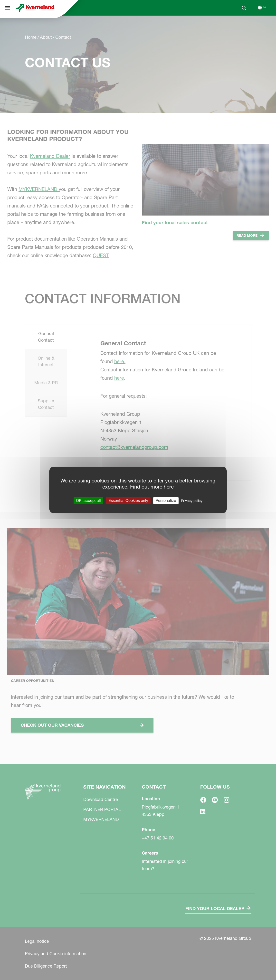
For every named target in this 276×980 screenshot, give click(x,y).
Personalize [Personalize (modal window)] (166, 500)
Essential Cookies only (128, 500)
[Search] (244, 8)
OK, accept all (88, 500)
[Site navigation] (8, 8)
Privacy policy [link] (192, 501)
